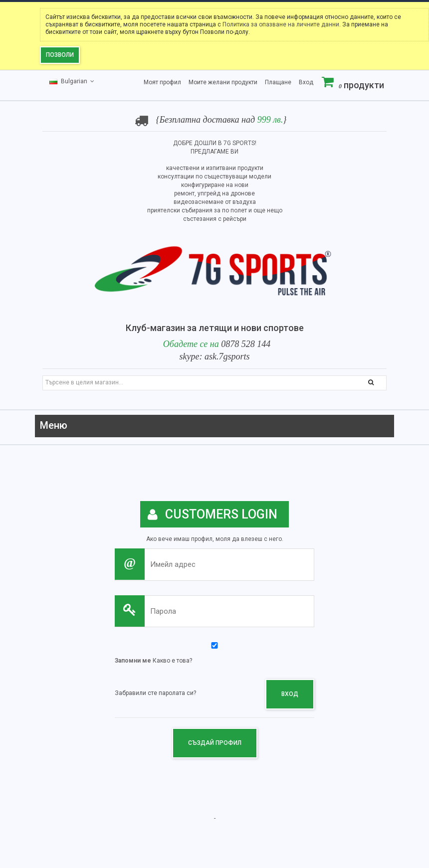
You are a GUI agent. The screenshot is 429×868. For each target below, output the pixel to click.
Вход (306, 82)
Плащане (278, 82)
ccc (382, 427)
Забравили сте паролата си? (155, 693)
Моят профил (162, 82)
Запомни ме (133, 661)
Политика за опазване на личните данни (281, 24)
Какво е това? (172, 661)
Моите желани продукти (223, 82)
